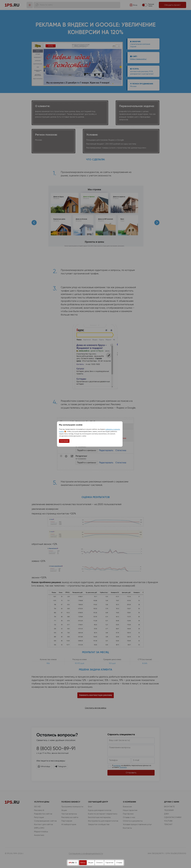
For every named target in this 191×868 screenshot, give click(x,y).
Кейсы (83, 863)
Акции (91, 863)
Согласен (64, 441)
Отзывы (119, 863)
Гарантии (109, 863)
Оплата (99, 863)
